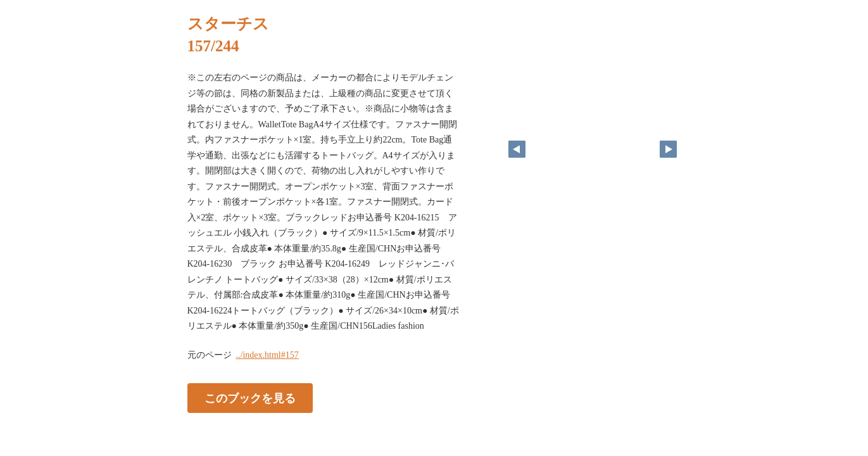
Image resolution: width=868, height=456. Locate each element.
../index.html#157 (267, 355)
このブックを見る (250, 398)
